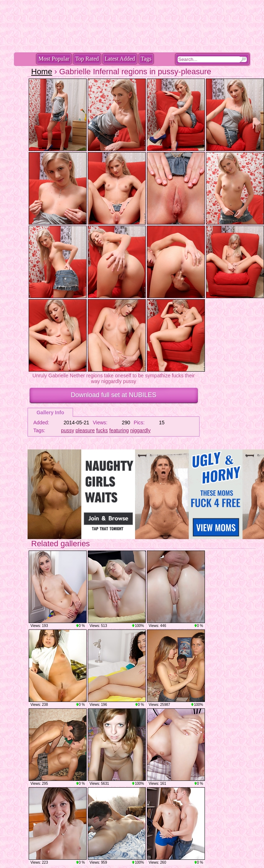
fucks (102, 430)
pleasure (85, 430)
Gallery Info (50, 412)
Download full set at (113, 395)
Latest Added (120, 59)
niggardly (140, 430)
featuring (119, 430)
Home (42, 72)
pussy (68, 430)
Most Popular (54, 59)
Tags (146, 59)
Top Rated (87, 59)
